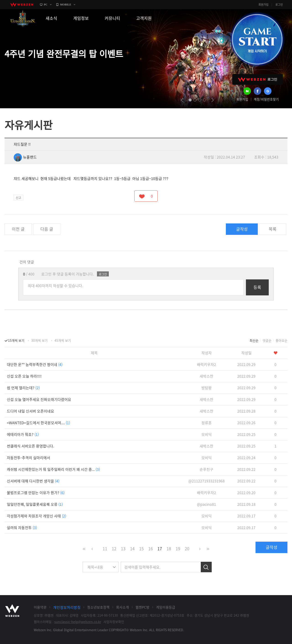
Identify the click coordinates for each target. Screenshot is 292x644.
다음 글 (47, 229)
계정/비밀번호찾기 (266, 99)
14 (132, 549)
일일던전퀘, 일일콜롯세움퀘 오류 (35, 504)
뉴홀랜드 (25, 157)
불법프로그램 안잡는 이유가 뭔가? (36, 493)
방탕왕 (207, 388)
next (212, 100)
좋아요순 (282, 340)
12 (114, 549)
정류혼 (207, 423)
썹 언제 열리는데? (23, 388)
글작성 (242, 229)
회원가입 (263, 5)
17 (160, 549)
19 (178, 549)
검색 (206, 567)
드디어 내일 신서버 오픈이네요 (30, 411)
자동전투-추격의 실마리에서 (29, 458)
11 (105, 549)
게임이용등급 (166, 607)
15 (141, 549)
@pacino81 (206, 504)
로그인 (279, 5)
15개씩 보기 (16, 340)
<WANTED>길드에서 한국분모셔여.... (38, 423)
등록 (257, 287)
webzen (22, 5)
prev (182, 100)
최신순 (254, 340)
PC (46, 5)
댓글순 (267, 340)
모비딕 (207, 434)
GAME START (257, 39)
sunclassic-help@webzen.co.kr (78, 622)
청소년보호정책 (98, 607)
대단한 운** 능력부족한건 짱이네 (35, 364)
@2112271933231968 (207, 481)
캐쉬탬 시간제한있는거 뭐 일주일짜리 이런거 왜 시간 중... (53, 469)
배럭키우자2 (206, 364)
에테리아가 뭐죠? (23, 434)
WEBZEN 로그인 (258, 79)
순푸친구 (206, 469)
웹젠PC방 (142, 607)
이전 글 (18, 229)
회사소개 (123, 607)
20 (187, 549)
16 (151, 549)
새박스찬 (206, 376)
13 (123, 549)
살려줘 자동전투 (22, 527)
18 (169, 549)
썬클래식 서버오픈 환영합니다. (30, 446)
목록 (273, 229)
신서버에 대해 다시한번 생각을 (33, 481)
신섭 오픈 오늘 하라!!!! (24, 376)
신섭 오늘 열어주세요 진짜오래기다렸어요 (39, 399)
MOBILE (66, 5)
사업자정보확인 (114, 622)
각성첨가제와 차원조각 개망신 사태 (36, 516)
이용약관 (40, 607)
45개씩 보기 (63, 340)
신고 (18, 197)
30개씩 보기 (39, 340)
